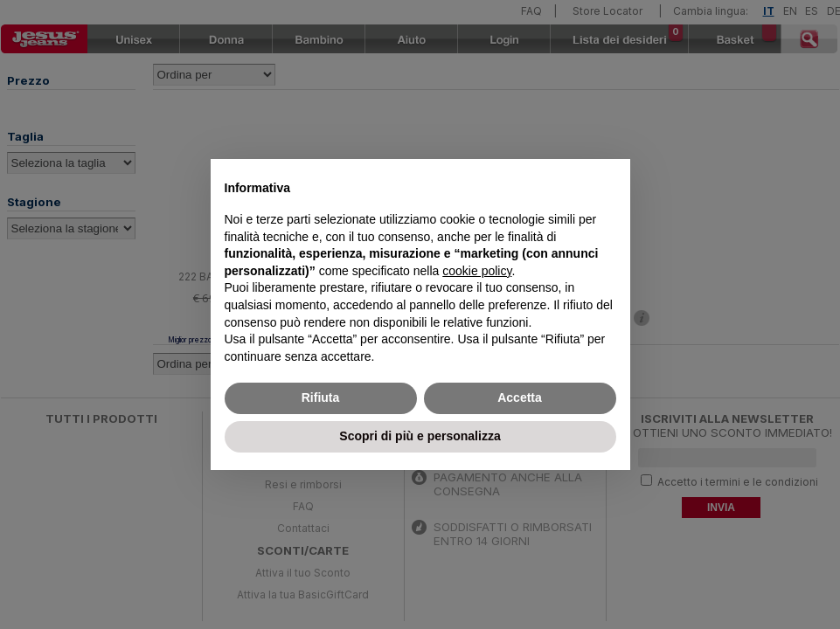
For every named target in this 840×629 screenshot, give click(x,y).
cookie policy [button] (477, 271)
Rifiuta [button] (321, 397)
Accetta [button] (520, 397)
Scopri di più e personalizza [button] (420, 436)
